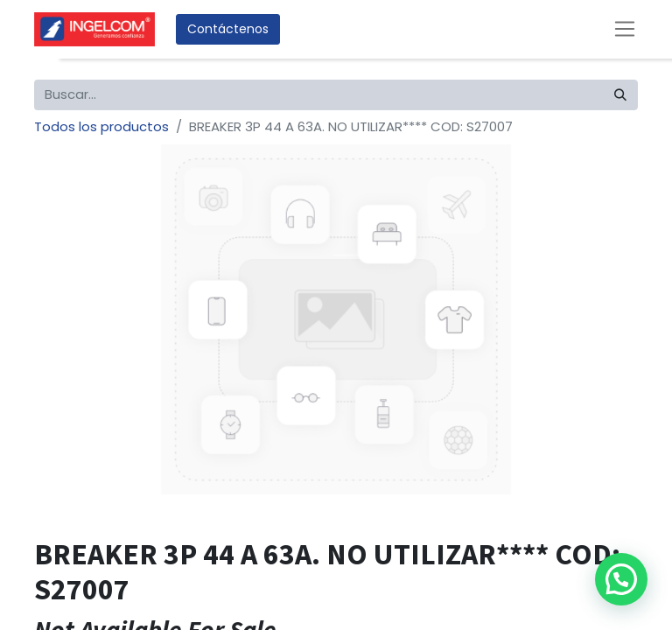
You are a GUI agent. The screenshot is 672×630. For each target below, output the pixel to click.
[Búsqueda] (620, 95)
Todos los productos (101, 126)
